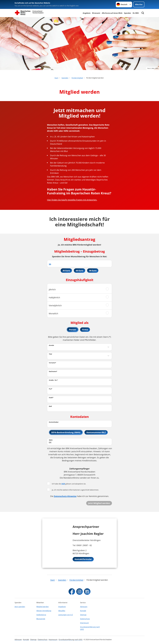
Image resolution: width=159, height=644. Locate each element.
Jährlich (52, 290)
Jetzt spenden (20, 607)
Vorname (52, 363)
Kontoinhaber (54, 422)
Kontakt (83, 611)
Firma (85, 330)
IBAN (51, 440)
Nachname (53, 372)
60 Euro (79, 271)
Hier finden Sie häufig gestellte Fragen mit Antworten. (72, 200)
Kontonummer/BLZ (96, 433)
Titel (50, 354)
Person (73, 330)
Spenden (128, 13)
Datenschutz (85, 619)
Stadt (51, 398)
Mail (50, 407)
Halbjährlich (54, 298)
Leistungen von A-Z (66, 615)
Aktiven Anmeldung (44, 611)
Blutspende (41, 619)
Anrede (51, 346)
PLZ (51, 389)
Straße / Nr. (53, 380)
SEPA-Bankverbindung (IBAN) (66, 433)
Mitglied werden (43, 607)
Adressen (84, 607)
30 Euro (66, 271)
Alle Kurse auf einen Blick (112, 13)
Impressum (84, 623)
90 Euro (93, 271)
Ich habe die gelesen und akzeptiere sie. (67, 484)
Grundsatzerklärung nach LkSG (90, 628)
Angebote (87, 13)
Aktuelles (62, 611)
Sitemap (83, 615)
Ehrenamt (96, 13)
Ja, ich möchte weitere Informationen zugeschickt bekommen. (73, 490)
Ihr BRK (136, 13)
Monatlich (53, 314)
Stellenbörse (41, 615)
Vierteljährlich (55, 306)
